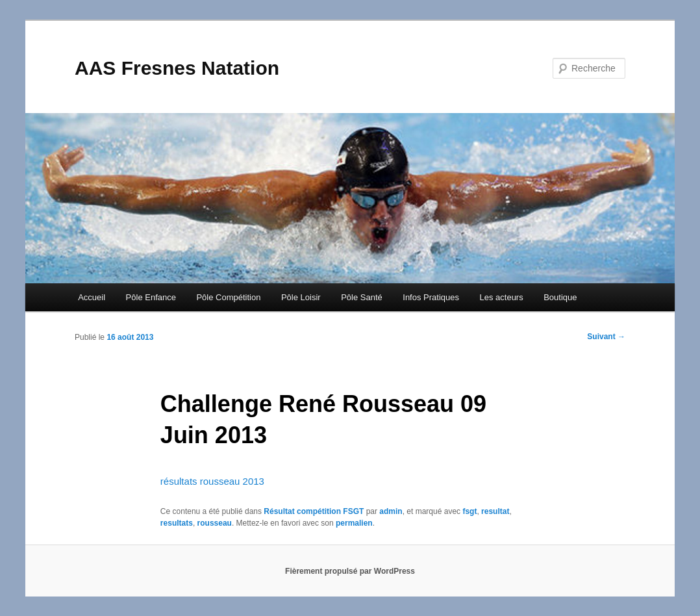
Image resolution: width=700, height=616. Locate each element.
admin (391, 511)
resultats (177, 523)
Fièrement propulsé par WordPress (350, 571)
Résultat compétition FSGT (314, 511)
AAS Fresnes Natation (177, 68)
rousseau (215, 523)
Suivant (606, 337)
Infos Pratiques (431, 297)
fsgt (469, 511)
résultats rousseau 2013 (212, 481)
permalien (354, 523)
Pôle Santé (362, 297)
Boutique (560, 297)
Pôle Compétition (228, 297)
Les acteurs (501, 297)
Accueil (92, 297)
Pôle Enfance (151, 297)
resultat (495, 511)
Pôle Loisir (301, 297)
